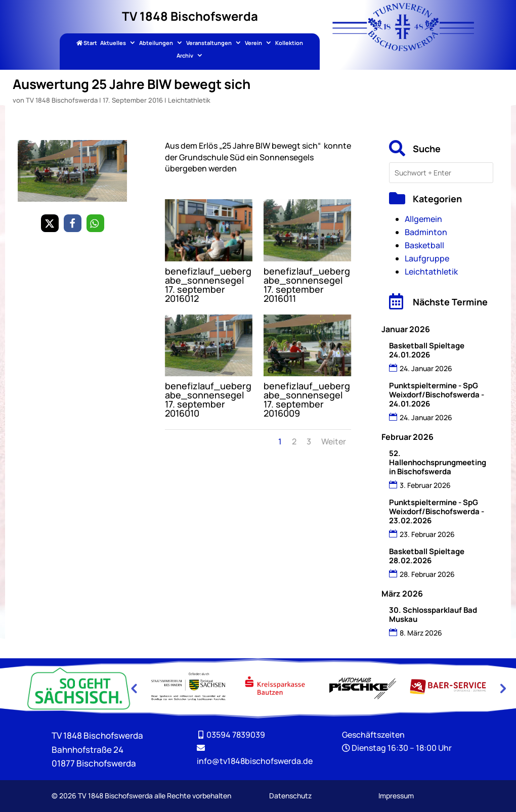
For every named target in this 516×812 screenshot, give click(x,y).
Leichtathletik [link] (189, 100)
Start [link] (87, 43)
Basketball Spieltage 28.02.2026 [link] (427, 556)
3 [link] (309, 441)
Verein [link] (253, 43)
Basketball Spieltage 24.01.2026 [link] (427, 350)
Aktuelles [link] (113, 43)
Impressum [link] (396, 796)
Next (502, 688)
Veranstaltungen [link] (209, 43)
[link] (403, 48)
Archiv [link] (185, 56)
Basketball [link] (424, 245)
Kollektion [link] (289, 43)
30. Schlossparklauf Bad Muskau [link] (433, 615)
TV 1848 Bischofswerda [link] (62, 100)
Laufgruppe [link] (427, 258)
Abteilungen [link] (156, 43)
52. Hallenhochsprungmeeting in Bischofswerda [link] (438, 462)
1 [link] (280, 441)
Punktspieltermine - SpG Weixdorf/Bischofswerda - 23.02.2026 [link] (437, 511)
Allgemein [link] (423, 219)
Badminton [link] (426, 232)
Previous (134, 688)
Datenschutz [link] (290, 796)
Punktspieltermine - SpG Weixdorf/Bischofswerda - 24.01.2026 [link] (437, 395)
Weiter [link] (334, 441)
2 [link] (294, 441)
